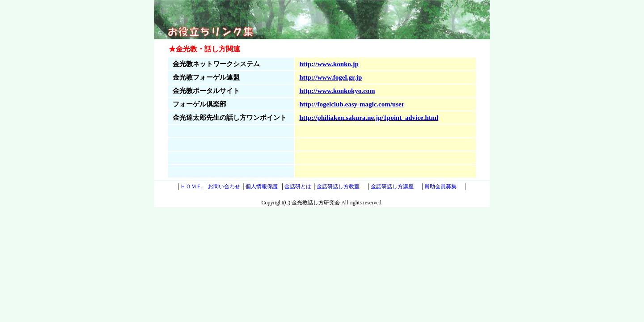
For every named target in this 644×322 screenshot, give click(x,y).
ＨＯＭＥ (191, 186)
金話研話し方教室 (338, 186)
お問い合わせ (224, 186)
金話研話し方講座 (392, 186)
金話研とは (298, 186)
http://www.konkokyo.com (337, 91)
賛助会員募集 (441, 186)
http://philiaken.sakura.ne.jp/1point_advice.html (369, 118)
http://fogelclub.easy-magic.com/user (352, 104)
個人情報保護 (262, 186)
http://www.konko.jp (329, 64)
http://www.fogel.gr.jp (330, 77)
